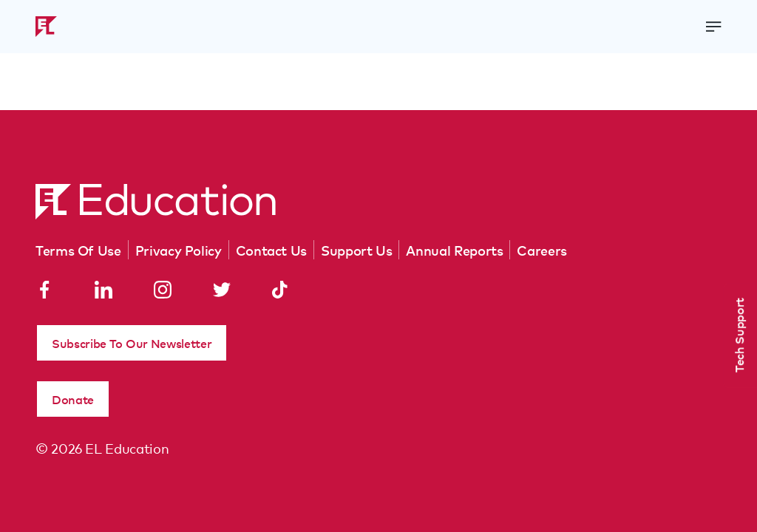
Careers (542, 250)
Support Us (356, 250)
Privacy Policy (179, 250)
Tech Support (739, 335)
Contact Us (271, 250)
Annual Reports (454, 250)
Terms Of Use (78, 250)
